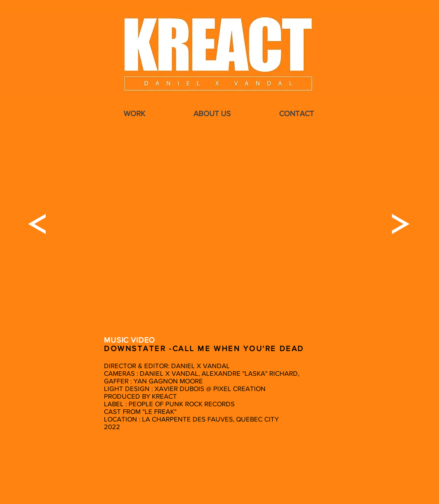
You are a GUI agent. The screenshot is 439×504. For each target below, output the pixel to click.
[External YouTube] (219, 224)
